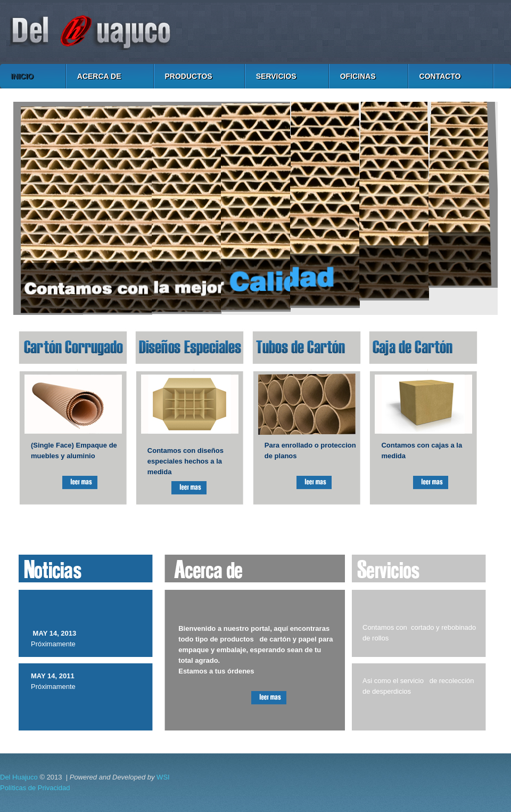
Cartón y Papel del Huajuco (256, 32)
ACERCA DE (99, 76)
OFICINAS (358, 76)
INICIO (22, 76)
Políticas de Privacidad (35, 788)
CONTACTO (440, 76)
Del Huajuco (19, 777)
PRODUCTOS (189, 76)
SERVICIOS (276, 76)
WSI (163, 777)
